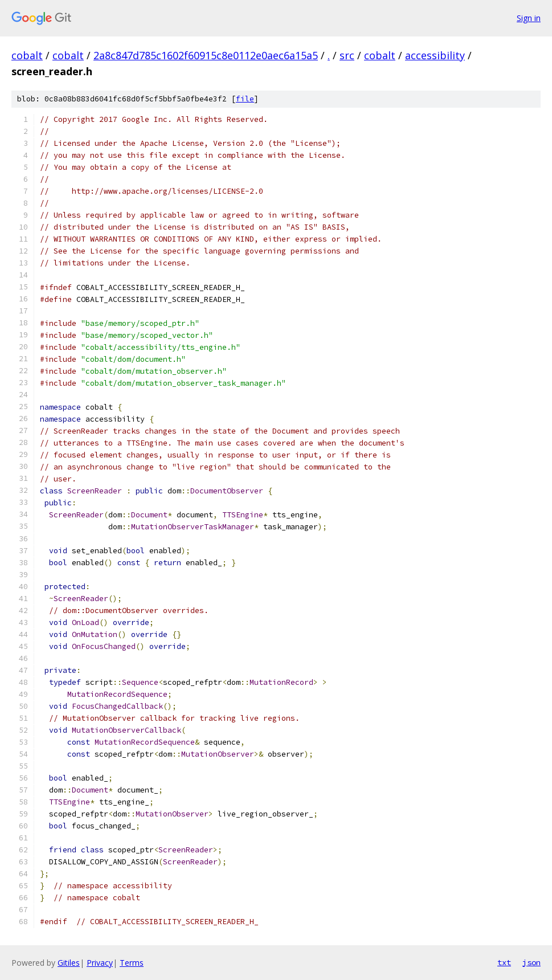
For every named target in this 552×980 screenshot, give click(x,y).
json (531, 962)
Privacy (100, 963)
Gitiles (69, 963)
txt (504, 962)
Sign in (529, 18)
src (347, 55)
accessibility (435, 55)
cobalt (27, 55)
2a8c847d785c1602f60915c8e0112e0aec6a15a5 (206, 55)
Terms (132, 963)
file (245, 99)
